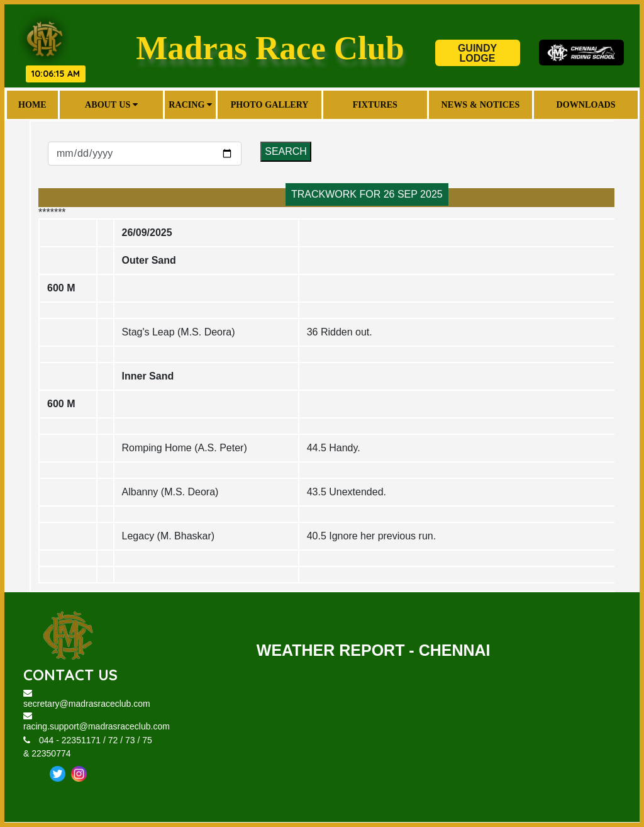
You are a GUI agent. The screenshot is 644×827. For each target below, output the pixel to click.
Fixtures (375, 104)
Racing (191, 104)
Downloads (586, 104)
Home (32, 104)
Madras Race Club (270, 47)
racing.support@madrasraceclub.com (97, 722)
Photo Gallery (269, 104)
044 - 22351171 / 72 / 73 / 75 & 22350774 (88, 747)
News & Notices (480, 104)
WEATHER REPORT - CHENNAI (374, 650)
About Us (111, 104)
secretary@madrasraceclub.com (87, 699)
